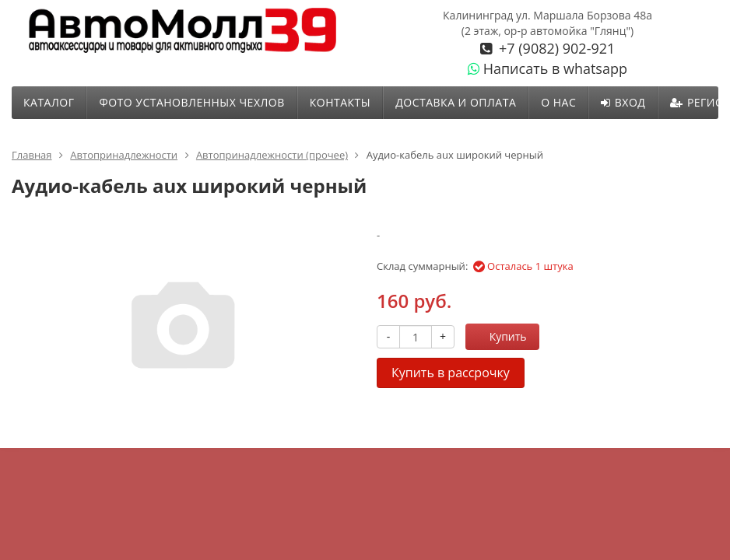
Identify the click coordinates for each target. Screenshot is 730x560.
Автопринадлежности (124, 155)
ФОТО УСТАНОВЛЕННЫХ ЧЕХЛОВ (191, 102)
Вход (623, 102)
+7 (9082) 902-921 (555, 48)
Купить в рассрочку (451, 373)
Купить (500, 336)
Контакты (340, 102)
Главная (32, 155)
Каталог (49, 102)
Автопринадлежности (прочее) (272, 155)
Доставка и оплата (456, 102)
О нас (558, 102)
